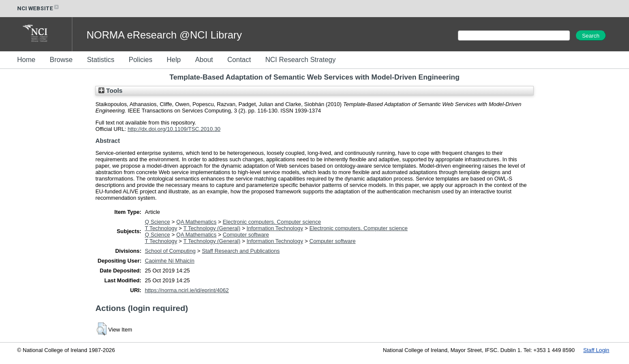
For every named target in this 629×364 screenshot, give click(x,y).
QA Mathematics (196, 222)
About (204, 60)
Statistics (101, 60)
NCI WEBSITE (39, 8)
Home (26, 60)
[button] (102, 329)
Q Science (157, 222)
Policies (141, 60)
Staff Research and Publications (241, 251)
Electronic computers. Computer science (272, 222)
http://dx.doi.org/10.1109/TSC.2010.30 (174, 129)
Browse (61, 60)
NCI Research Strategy (301, 60)
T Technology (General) (212, 228)
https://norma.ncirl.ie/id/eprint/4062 (187, 290)
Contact (239, 60)
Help (174, 60)
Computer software (246, 235)
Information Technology (275, 228)
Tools (110, 91)
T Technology (161, 228)
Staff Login (596, 350)
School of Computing (170, 251)
